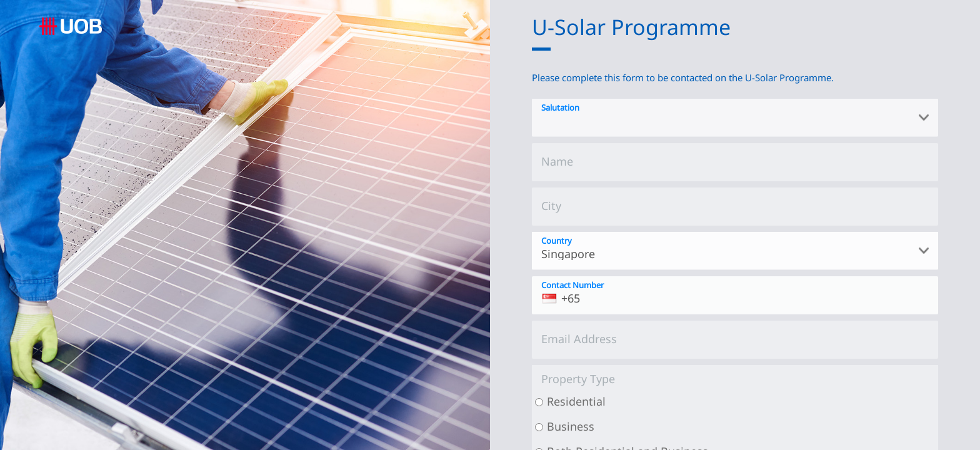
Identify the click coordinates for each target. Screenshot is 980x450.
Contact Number (572, 285)
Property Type (578, 379)
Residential (576, 401)
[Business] (539, 427)
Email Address (579, 339)
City (551, 206)
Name (557, 161)
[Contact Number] (735, 295)
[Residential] (539, 402)
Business (571, 426)
